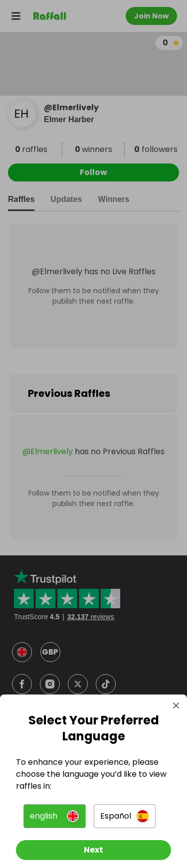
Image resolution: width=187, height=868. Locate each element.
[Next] (93, 850)
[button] (54, 816)
